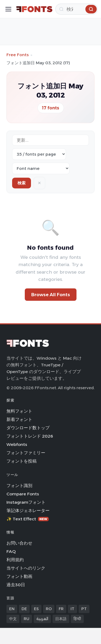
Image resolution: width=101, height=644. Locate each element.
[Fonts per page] (39, 154)
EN (12, 609)
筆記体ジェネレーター (28, 511)
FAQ (11, 551)
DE (24, 609)
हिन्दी (77, 619)
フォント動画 (19, 576)
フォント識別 (19, 486)
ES (36, 609)
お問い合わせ (19, 543)
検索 (22, 183)
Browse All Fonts (51, 295)
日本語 (61, 619)
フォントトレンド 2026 (30, 436)
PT (84, 609)
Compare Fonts (23, 494)
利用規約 (15, 560)
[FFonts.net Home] (34, 9)
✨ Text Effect (28, 519)
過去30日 (16, 585)
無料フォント (19, 411)
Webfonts (17, 444)
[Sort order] (41, 168)
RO (49, 609)
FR (61, 609)
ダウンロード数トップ (28, 428)
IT (72, 609)
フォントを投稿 (22, 461)
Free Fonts (18, 55)
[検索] (76, 9)
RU (27, 619)
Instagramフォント (26, 502)
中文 (13, 619)
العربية (42, 619)
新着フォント (19, 419)
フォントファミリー (26, 453)
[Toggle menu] (8, 9)
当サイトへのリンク (26, 568)
